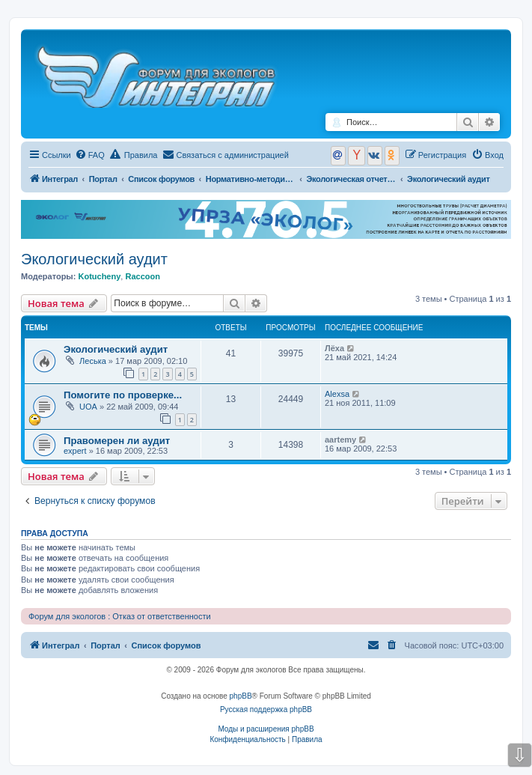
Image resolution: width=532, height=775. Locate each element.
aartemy (340, 440)
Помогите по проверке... (123, 395)
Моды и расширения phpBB (266, 729)
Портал (103, 179)
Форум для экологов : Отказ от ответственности (120, 616)
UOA (88, 407)
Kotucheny (99, 276)
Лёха (334, 348)
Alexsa (337, 394)
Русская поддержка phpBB (266, 709)
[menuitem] (90, 155)
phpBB (241, 696)
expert (75, 451)
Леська (93, 361)
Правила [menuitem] (134, 154)
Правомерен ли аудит (117, 441)
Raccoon (142, 276)
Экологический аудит (94, 259)
